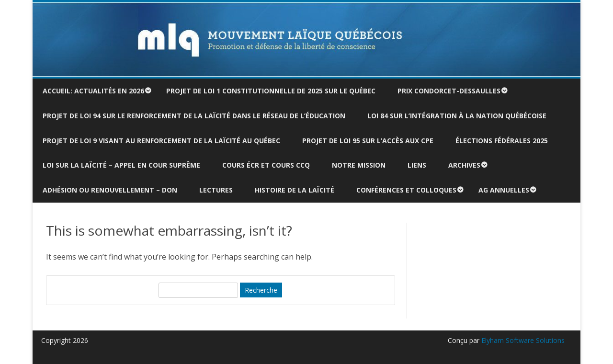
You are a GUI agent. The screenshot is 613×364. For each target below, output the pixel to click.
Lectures (216, 190)
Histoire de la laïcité (295, 190)
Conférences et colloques (406, 190)
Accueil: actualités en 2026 (93, 91)
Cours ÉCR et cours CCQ (266, 165)
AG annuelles (504, 190)
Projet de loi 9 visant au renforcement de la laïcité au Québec (161, 141)
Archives (464, 165)
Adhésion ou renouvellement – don (110, 190)
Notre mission (359, 165)
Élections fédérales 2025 (502, 141)
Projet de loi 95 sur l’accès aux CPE (368, 141)
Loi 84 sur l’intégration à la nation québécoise (457, 116)
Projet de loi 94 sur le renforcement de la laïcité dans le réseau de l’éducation (194, 116)
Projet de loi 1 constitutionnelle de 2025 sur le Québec (271, 91)
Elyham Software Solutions (522, 340)
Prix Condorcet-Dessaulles (449, 91)
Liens (417, 165)
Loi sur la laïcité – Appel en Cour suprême (121, 165)
